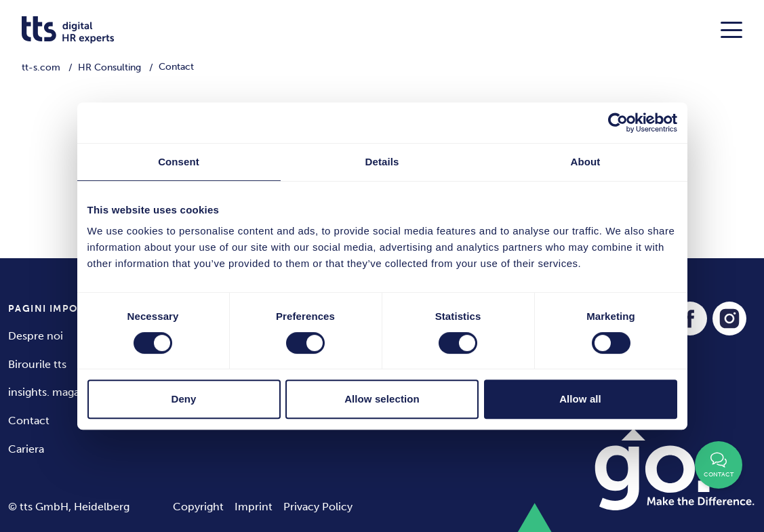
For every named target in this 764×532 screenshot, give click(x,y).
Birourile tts (37, 364)
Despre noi (36, 336)
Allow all (580, 399)
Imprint (254, 507)
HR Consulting (109, 67)
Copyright (198, 507)
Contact (29, 421)
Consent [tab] (179, 162)
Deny (183, 399)
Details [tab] (382, 162)
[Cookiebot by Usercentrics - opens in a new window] (618, 123)
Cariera (26, 449)
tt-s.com (41, 67)
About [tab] (586, 162)
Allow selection (382, 399)
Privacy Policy (318, 507)
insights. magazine (54, 392)
